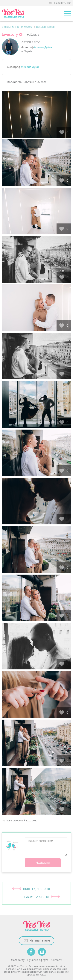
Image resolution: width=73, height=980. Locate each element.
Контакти (56, 960)
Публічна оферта (38, 960)
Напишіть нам (63, 3)
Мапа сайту (18, 960)
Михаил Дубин (43, 47)
